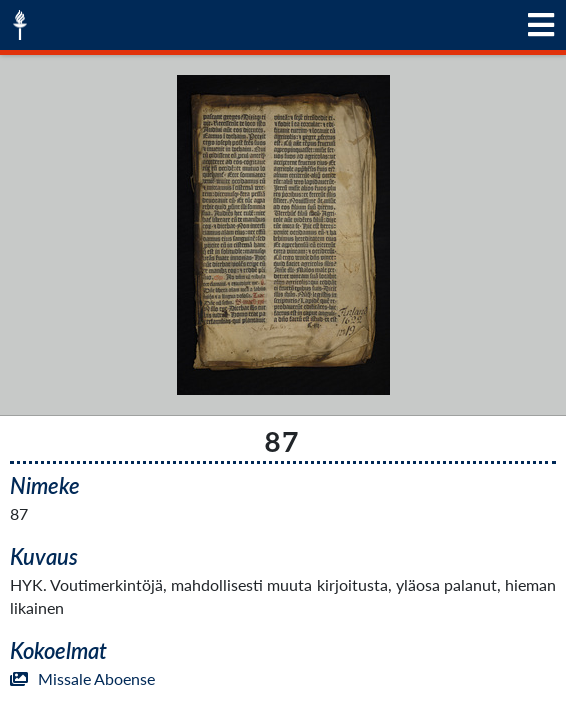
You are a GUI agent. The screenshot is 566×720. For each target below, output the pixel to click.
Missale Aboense (82, 678)
